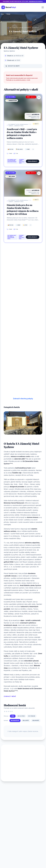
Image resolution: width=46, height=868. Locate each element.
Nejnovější (15, 720)
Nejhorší (36, 720)
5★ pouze (32, 716)
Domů (2, 14)
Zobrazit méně (10, 696)
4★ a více (21, 716)
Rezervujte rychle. (36, 1)
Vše (13, 716)
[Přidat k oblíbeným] (39, 97)
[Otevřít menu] (43, 7)
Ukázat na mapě (13, 66)
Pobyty (8, 14)
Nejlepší (26, 720)
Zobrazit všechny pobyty (23, 399)
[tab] (4, 432)
